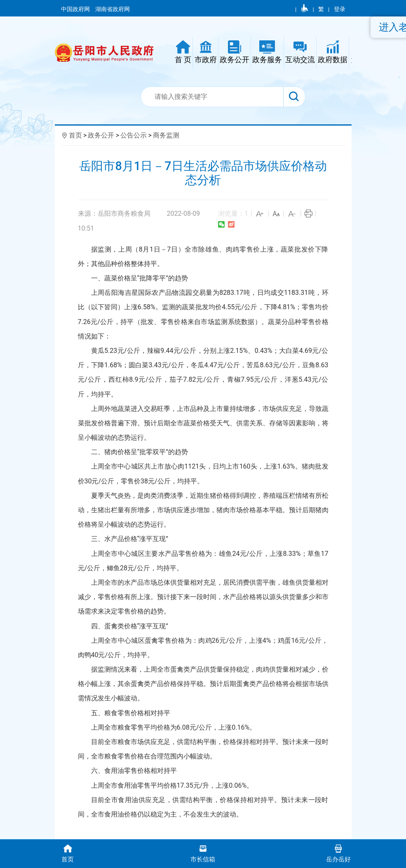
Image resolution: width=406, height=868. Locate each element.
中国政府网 (76, 9)
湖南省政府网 (113, 9)
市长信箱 (203, 853)
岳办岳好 (338, 853)
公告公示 (134, 135)
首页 (75, 135)
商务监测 (166, 135)
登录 (340, 9)
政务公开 (101, 135)
